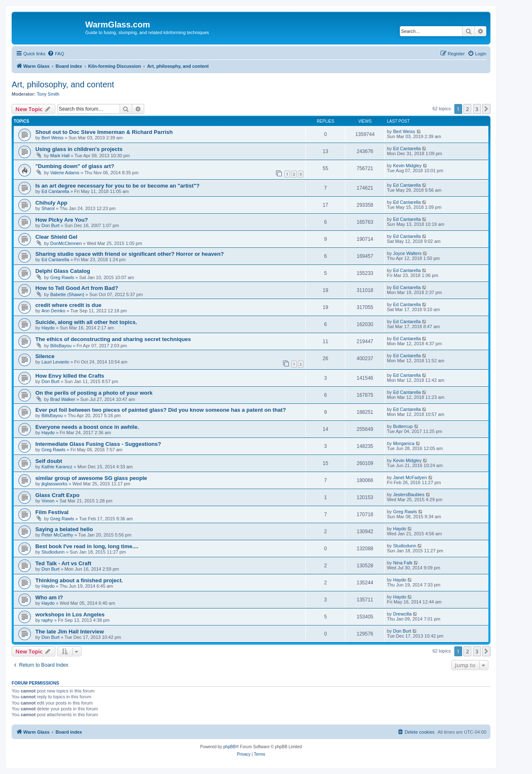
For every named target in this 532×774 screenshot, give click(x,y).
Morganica (404, 443)
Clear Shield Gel (56, 237)
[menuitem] (56, 54)
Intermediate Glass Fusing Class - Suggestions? (98, 444)
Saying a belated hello (64, 529)
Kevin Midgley (407, 166)
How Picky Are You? (62, 220)
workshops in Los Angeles (70, 615)
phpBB (229, 747)
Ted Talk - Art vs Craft (63, 563)
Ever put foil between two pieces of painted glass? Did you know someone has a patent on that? (161, 410)
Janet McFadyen (410, 477)
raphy (47, 620)
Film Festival (52, 512)
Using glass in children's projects (79, 149)
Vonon (48, 501)
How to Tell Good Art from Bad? (77, 288)
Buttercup (403, 426)
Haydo (48, 328)
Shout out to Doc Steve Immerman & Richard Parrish (104, 132)
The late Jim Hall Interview (70, 632)
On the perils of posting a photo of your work (94, 393)
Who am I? (49, 597)
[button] (486, 109)
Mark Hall (60, 156)
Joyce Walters (408, 253)
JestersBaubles (409, 495)
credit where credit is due (68, 305)
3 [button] (477, 109)
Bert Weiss (53, 138)
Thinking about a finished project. (79, 580)
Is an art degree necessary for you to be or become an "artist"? (117, 186)
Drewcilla (403, 614)
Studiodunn (53, 552)
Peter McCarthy (57, 535)
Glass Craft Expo (57, 495)
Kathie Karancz (57, 467)
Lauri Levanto (55, 362)
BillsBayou (61, 346)
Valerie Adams (65, 173)
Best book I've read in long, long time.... (87, 546)
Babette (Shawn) (67, 294)
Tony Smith (48, 94)
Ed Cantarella (407, 148)
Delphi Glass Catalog (63, 271)
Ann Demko (53, 311)
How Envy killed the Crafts (70, 376)
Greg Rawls (62, 277)
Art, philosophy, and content (63, 84)
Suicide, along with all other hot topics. (86, 322)
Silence (45, 356)
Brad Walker (63, 399)
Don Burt (50, 225)
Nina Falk (403, 563)
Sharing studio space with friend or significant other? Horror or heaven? (130, 254)
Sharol (48, 208)
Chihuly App (51, 203)
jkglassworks (54, 484)
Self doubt (49, 461)
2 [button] (467, 109)
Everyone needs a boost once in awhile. (87, 427)
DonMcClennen (66, 243)
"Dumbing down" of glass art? (75, 166)
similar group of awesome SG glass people (91, 478)
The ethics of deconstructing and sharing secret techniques (113, 339)
